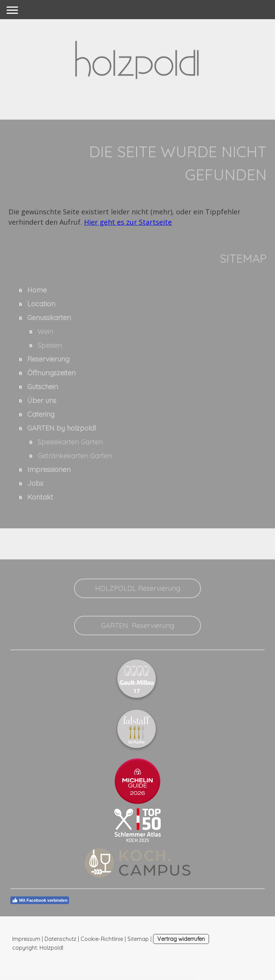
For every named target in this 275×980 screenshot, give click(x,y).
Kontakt (40, 497)
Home (37, 290)
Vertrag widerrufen (181, 939)
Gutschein (43, 387)
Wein (45, 331)
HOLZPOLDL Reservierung (138, 588)
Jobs (35, 483)
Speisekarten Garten (70, 442)
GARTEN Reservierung (137, 626)
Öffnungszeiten (51, 373)
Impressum (26, 939)
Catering (41, 414)
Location (41, 304)
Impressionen (49, 469)
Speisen (50, 345)
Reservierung (48, 359)
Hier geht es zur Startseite (128, 222)
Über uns (42, 400)
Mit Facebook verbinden (40, 900)
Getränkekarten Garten (75, 456)
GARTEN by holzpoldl (62, 428)
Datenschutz (60, 939)
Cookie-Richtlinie (102, 939)
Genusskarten (49, 318)
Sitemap (138, 939)
